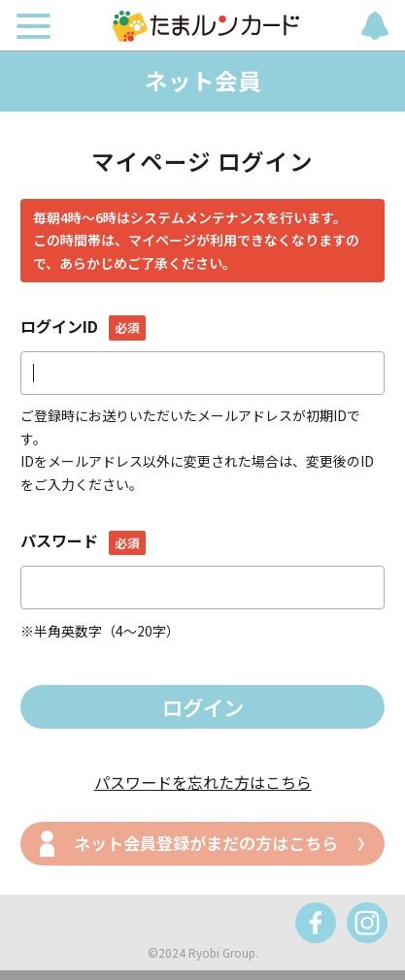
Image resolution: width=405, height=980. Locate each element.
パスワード (83, 540)
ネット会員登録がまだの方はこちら (206, 843)
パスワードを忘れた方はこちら (203, 782)
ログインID (83, 326)
